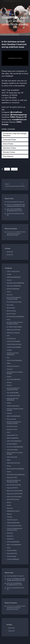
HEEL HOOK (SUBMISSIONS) (13, 416)
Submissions (10, 508)
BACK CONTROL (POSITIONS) (14, 302)
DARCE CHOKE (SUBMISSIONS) (14, 361)
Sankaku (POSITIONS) (12, 478)
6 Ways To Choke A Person (13, 271)
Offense (9, 460)
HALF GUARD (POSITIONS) (13, 396)
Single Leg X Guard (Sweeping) (14, 497)
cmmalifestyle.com (19, 120)
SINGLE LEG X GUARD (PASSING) (15, 491)
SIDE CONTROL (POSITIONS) (14, 485)
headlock (9, 403)
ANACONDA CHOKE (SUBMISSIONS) (15, 283)
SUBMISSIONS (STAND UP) (13, 511)
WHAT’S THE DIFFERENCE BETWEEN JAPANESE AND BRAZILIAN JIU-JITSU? (16, 206)
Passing (9, 466)
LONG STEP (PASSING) (12, 450)
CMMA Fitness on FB (18, 117)
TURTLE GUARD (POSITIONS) (14, 526)
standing (14, 169)
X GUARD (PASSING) (12, 551)
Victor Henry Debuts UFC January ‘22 (15, 202)
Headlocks (9, 413)
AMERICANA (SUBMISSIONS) (14, 277)
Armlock (9, 292)
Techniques (9, 517)
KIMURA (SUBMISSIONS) (13, 438)
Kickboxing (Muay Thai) (12, 435)
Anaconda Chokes (9, 140)
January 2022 (10, 252)
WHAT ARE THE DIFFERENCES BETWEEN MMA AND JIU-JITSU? (14, 210)
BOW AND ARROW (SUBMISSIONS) (15, 317)
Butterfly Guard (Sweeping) (13, 333)
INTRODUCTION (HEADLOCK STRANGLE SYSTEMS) (14, 423)
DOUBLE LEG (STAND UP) (13, 366)
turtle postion (10, 533)
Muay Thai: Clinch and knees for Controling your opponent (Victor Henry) (16, 234)
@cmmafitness (16, 112)
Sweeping (9, 514)
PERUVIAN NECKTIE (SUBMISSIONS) (15, 469)
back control (10, 295)
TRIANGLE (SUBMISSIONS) (13, 523)
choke (8, 336)
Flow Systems (8, 156)
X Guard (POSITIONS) (12, 554)
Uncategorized (10, 539)
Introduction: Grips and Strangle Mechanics (15, 134)
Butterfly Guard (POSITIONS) (14, 330)
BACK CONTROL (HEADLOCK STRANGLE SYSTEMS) (14, 298)
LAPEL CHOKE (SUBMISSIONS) (14, 441)
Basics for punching (11, 311)
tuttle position (10, 536)
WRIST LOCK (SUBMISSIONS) (14, 545)
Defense (9, 363)
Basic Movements (11, 308)
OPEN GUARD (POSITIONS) (13, 463)
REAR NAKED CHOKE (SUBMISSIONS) (16, 475)
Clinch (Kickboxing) (11, 339)
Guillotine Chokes (9, 148)
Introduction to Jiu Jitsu (12, 429)
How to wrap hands (11, 419)
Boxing (8, 320)
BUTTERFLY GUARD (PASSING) (14, 327)
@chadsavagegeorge (19, 115)
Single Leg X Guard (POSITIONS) (14, 494)
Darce (8, 358)
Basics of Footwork (11, 314)
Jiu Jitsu (8, 432)
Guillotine (9, 377)
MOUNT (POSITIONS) (12, 457)
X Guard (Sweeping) (11, 556)
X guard (9, 548)
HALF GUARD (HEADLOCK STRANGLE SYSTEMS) (13, 389)
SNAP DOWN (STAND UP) (13, 500)
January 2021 (10, 255)
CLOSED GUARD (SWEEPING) (14, 347)
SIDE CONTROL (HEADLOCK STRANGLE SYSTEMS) (14, 481)
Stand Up (9, 502)
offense (7, 169)
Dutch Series (10, 369)
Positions (9, 472)
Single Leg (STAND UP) (12, 488)
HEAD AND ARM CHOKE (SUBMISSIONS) (13, 399)
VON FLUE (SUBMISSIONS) (13, 542)
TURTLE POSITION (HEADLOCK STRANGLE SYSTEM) (14, 529)
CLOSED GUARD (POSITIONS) (14, 344)
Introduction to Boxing (12, 427)
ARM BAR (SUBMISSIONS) (13, 289)
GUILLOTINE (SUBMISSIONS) (14, 380)
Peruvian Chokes (9, 152)
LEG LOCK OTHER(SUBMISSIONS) (15, 447)
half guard (9, 383)
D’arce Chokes (8, 144)
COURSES (9, 350)
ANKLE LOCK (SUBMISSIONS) (14, 286)
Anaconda (9, 280)
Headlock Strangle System (13, 406)
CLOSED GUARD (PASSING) (13, 342)
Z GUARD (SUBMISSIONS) (13, 559)
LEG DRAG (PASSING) (12, 444)
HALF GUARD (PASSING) (13, 393)
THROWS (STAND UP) (12, 520)
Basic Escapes (10, 305)
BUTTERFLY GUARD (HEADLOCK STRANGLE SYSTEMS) (15, 323)
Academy (9, 274)
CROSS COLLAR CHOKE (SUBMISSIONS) (13, 354)
